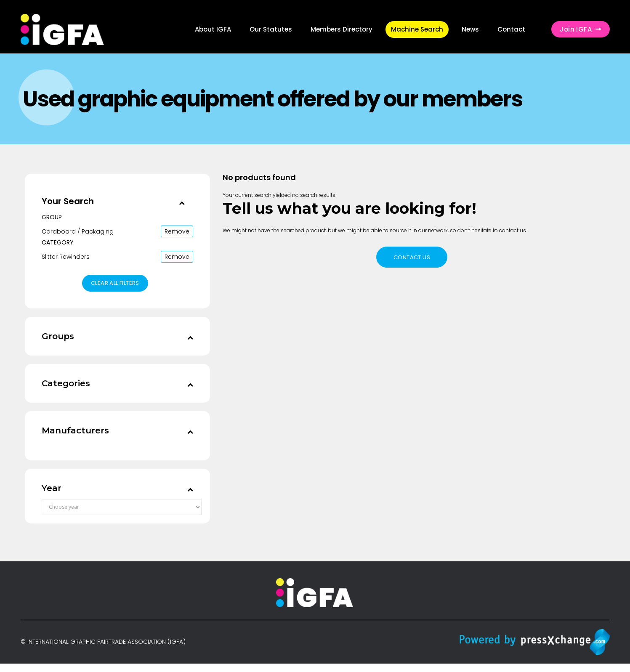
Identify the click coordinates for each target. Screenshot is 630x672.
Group (52, 217)
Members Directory (342, 29)
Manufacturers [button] (75, 430)
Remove (177, 231)
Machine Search (417, 29)
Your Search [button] (68, 201)
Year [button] (52, 488)
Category (58, 242)
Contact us (412, 257)
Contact (511, 29)
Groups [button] (58, 336)
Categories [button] (66, 383)
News (470, 29)
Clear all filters (115, 283)
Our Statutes (271, 29)
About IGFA (213, 29)
